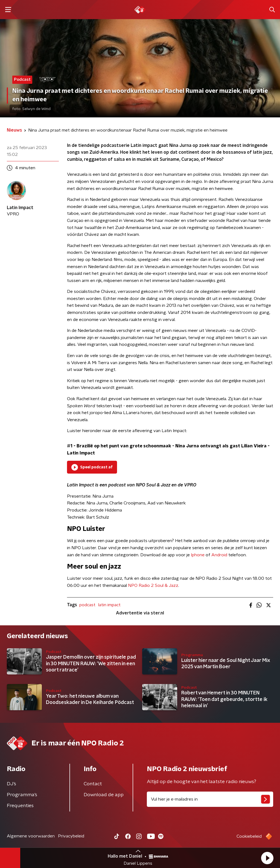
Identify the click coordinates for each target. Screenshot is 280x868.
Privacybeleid (71, 836)
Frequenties (20, 806)
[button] (267, 858)
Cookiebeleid (249, 836)
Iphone (198, 555)
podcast (87, 605)
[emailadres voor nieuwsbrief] (210, 799)
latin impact (109, 605)
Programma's (22, 795)
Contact (93, 784)
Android (219, 555)
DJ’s (11, 784)
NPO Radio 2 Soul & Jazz (153, 585)
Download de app (104, 795)
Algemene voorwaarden (31, 836)
